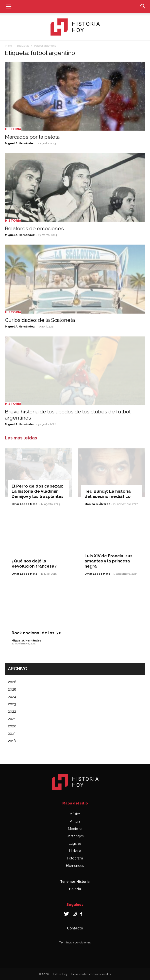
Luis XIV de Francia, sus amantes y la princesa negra (108, 561)
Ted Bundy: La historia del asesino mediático (108, 494)
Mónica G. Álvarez (97, 504)
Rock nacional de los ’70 (37, 633)
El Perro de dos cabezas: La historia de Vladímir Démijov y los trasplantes (38, 491)
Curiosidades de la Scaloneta (40, 320)
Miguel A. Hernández (20, 143)
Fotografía (75, 858)
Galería (75, 889)
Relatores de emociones (34, 228)
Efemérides (75, 866)
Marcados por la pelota (32, 137)
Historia (13, 129)
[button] (8, 7)
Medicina (75, 829)
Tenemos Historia (75, 881)
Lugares (75, 844)
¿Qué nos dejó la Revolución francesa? (34, 564)
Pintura (75, 821)
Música (75, 814)
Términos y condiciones (75, 942)
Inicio (8, 46)
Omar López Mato (25, 504)
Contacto (75, 928)
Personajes (75, 836)
